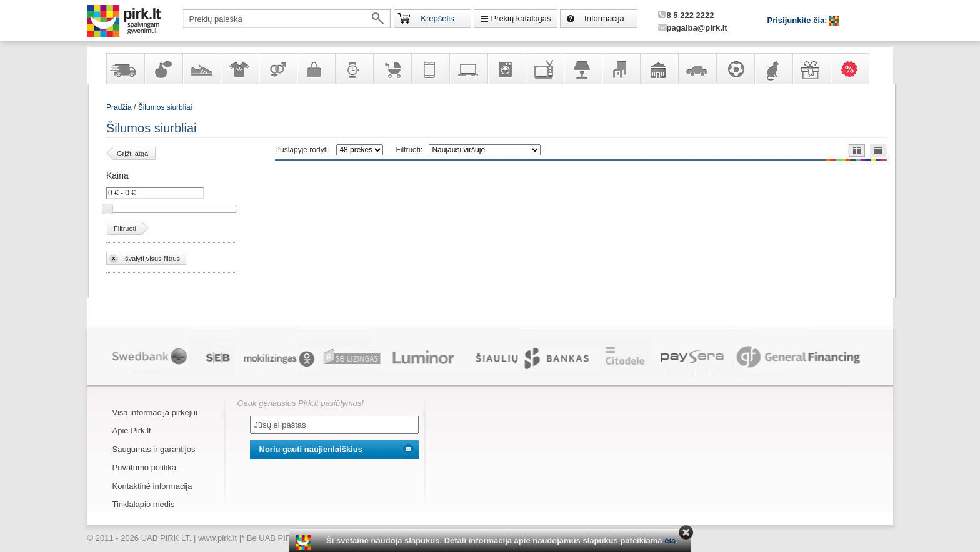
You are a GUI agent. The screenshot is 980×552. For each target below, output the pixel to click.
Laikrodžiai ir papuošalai (354, 69)
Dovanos (811, 69)
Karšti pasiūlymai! (854, 69)
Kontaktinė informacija (152, 486)
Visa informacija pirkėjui (155, 412)
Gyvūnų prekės (773, 69)
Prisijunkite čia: (799, 20)
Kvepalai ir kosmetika (163, 69)
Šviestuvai (582, 69)
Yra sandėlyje (125, 69)
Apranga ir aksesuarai (239, 69)
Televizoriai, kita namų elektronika (544, 69)
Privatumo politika (145, 467)
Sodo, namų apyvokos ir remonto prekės (659, 69)
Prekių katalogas (521, 18)
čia (670, 540)
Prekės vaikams (392, 69)
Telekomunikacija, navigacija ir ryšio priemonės (430, 69)
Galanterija (316, 69)
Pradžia (119, 107)
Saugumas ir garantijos (154, 449)
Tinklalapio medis (144, 504)
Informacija (604, 18)
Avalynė (201, 69)
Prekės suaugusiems (277, 69)
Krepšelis (437, 18)
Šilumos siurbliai (165, 107)
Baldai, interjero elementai (621, 69)
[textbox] (287, 19)
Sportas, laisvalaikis (735, 69)
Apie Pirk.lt (132, 431)
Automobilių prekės (697, 69)
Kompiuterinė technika (468, 69)
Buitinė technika (506, 69)
